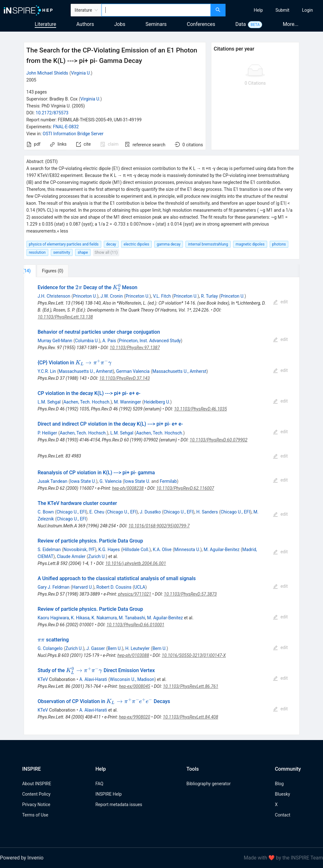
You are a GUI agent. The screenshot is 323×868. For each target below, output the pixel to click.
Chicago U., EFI (71, 512)
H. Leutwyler (137, 648)
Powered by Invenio (22, 858)
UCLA (140, 587)
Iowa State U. (83, 481)
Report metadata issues (119, 804)
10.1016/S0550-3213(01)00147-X (194, 655)
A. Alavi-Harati (93, 679)
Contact (282, 815)
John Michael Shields (47, 73)
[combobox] (156, 10)
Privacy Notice (36, 804)
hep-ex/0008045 (135, 686)
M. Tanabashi (132, 618)
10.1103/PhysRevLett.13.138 (65, 317)
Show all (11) (106, 252)
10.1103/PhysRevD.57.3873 (191, 594)
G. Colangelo (50, 648)
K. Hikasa (80, 618)
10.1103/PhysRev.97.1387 (135, 348)
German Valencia (133, 371)
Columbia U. (87, 341)
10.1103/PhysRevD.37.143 (125, 378)
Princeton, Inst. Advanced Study (150, 341)
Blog (279, 784)
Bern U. (115, 648)
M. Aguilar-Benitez (222, 549)
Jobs (120, 24)
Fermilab (168, 481)
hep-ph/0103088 (133, 655)
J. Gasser (96, 648)
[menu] (275, 10)
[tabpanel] (162, 506)
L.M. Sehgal (49, 402)
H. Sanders (207, 512)
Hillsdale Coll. (136, 549)
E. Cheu (97, 512)
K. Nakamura (104, 618)
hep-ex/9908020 (135, 717)
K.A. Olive (162, 549)
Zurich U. (97, 556)
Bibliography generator (208, 784)
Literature (45, 24)
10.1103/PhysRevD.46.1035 (201, 409)
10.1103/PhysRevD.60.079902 (218, 440)
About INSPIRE (37, 784)
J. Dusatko (150, 512)
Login (307, 10)
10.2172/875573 (52, 113)
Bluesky (282, 794)
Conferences (201, 24)
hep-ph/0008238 (128, 488)
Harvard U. (83, 587)
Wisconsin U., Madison (132, 679)
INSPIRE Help (108, 794)
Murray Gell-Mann (55, 341)
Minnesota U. (187, 549)
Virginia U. (81, 73)
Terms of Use (35, 815)
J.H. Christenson (54, 296)
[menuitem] (258, 10)
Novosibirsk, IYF (79, 549)
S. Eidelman (49, 549)
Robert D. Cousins (114, 587)
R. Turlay (209, 296)
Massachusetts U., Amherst (86, 371)
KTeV (43, 679)
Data (241, 24)
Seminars (156, 24)
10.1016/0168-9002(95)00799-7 (159, 526)
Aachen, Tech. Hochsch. (87, 402)
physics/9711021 (135, 594)
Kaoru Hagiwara (53, 618)
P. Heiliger (47, 433)
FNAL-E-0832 (66, 127)
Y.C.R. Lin (47, 371)
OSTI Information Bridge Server (73, 134)
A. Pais (109, 341)
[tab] (45, 271)
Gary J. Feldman (53, 587)
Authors (85, 24)
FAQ (99, 784)
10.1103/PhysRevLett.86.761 (190, 686)
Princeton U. (85, 296)
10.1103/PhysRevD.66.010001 (135, 625)
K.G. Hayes (109, 549)
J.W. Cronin (112, 296)
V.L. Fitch (162, 296)
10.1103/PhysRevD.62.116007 (185, 488)
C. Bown (46, 512)
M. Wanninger (127, 402)
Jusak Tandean (52, 481)
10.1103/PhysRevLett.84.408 (190, 717)
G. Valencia (110, 481)
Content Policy (36, 794)
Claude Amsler (71, 556)
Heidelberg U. (157, 402)
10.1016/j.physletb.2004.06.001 (136, 563)
